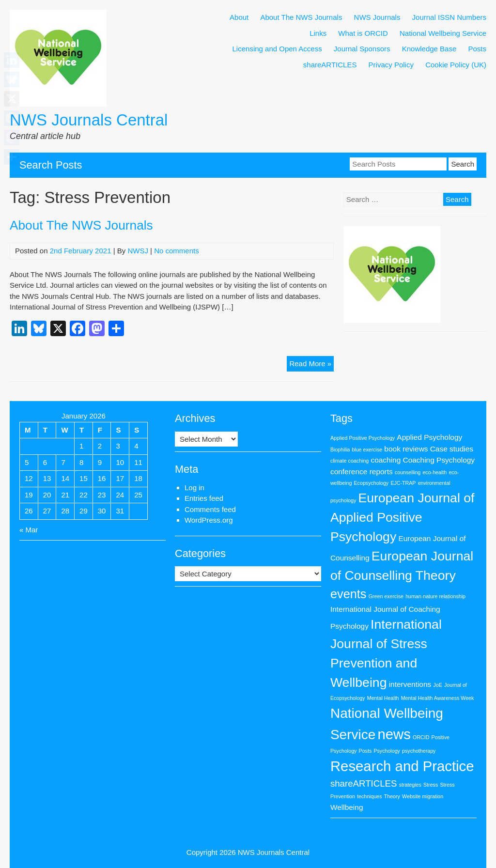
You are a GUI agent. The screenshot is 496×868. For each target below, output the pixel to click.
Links (318, 33)
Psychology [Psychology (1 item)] (387, 751)
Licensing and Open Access (277, 49)
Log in (194, 488)
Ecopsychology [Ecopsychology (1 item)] (372, 483)
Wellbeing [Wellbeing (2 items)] (347, 807)
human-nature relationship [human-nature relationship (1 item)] (435, 596)
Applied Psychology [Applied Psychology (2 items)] (429, 437)
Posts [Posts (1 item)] (365, 751)
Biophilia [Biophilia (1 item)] (340, 449)
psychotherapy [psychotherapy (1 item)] (419, 751)
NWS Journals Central (89, 120)
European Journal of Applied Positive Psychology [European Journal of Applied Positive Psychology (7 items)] (403, 517)
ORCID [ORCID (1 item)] (421, 737)
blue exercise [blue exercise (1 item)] (367, 449)
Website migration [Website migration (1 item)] (423, 796)
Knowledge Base (429, 49)
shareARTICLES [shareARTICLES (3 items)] (364, 783)
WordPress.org (209, 520)
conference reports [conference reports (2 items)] (362, 472)
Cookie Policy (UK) (456, 65)
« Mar (29, 530)
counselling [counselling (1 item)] (408, 472)
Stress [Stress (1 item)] (431, 785)
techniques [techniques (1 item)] (370, 796)
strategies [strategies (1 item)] (410, 785)
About (239, 17)
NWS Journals (377, 17)
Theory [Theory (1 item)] (392, 796)
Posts (477, 49)
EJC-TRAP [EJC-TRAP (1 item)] (403, 483)
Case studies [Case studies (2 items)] (452, 449)
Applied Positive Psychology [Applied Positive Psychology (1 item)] (363, 438)
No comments (177, 251)
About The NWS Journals (301, 17)
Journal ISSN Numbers (449, 17)
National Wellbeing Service (443, 33)
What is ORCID (363, 33)
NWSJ (138, 251)
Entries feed (204, 498)
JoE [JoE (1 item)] (437, 685)
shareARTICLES (330, 65)
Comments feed (210, 509)
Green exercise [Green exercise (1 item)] (386, 596)
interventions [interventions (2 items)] (410, 684)
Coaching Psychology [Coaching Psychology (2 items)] (439, 460)
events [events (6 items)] (349, 594)
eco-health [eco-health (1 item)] (434, 472)
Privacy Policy (391, 65)
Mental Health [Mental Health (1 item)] (383, 698)
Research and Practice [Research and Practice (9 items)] (402, 766)
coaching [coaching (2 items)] (386, 460)
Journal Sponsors (362, 49)
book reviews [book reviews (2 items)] (406, 449)
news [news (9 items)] (394, 734)
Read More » (311, 365)
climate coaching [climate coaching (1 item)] (349, 461)
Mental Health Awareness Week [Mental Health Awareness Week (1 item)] (438, 698)
